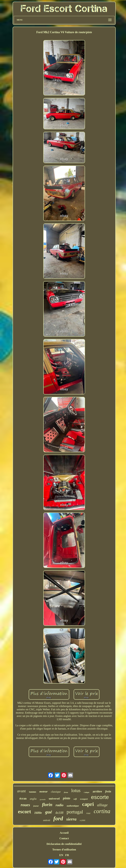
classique (56, 792)
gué (49, 812)
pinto (67, 798)
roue (88, 813)
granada (43, 799)
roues (25, 805)
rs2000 (82, 820)
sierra (71, 819)
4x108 (59, 813)
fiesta (66, 792)
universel (54, 799)
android (47, 820)
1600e (38, 813)
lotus (76, 790)
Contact (64, 838)
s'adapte (87, 792)
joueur (36, 806)
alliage (102, 805)
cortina (102, 811)
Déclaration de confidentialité (64, 844)
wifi (75, 799)
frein (108, 791)
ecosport (84, 799)
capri (88, 804)
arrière (97, 791)
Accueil (64, 833)
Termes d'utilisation (64, 850)
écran (23, 799)
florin (47, 805)
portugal (75, 812)
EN (61, 855)
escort (25, 812)
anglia (33, 799)
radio (60, 805)
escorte (100, 797)
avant (21, 791)
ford (58, 818)
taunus (33, 792)
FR (67, 855)
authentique (73, 806)
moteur (43, 792)
